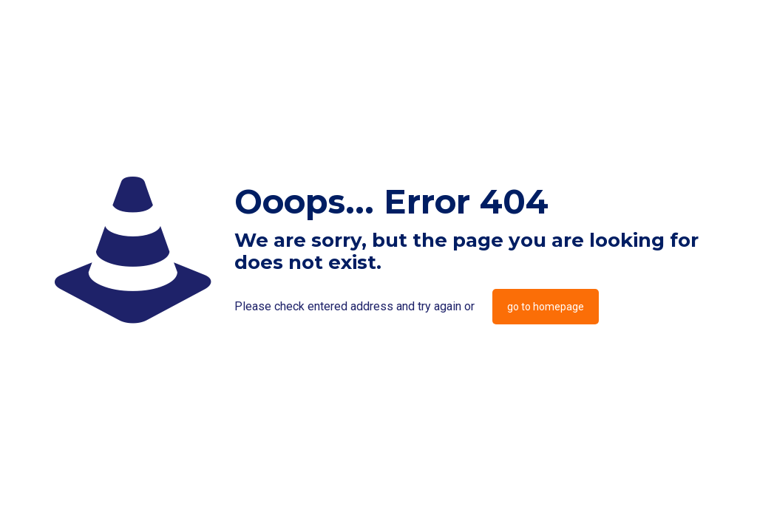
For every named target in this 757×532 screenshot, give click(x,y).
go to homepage (546, 307)
